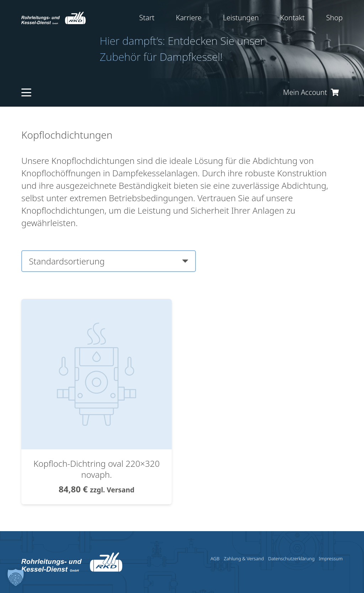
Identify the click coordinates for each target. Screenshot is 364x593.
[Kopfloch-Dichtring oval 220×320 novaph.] (97, 305)
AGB (215, 559)
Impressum (331, 559)
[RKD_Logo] (53, 18)
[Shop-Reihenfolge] (109, 261)
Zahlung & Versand (244, 559)
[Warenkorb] (335, 92)
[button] (26, 92)
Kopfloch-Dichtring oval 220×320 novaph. (97, 469)
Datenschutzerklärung (291, 559)
